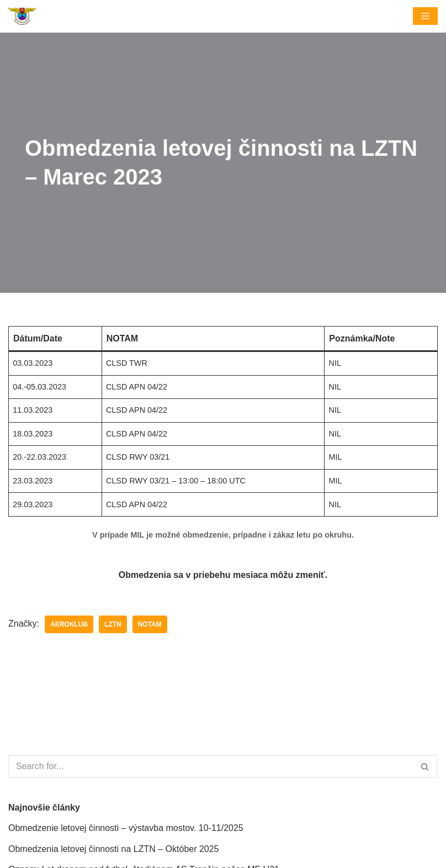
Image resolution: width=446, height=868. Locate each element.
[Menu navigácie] (425, 16)
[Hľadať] (211, 766)
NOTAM (150, 624)
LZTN (113, 624)
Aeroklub (69, 624)
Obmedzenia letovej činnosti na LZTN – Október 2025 (114, 849)
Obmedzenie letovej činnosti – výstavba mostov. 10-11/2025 (126, 828)
